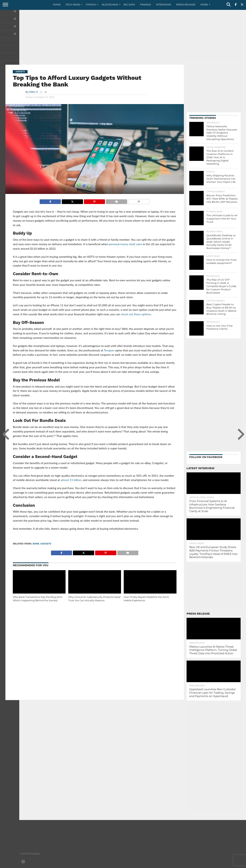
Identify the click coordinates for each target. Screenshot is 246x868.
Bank (36, 544)
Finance (146, 4)
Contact (197, 865)
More (204, 4)
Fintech (91, 4)
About (185, 865)
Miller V (33, 92)
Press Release (186, 4)
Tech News (73, 4)
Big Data (129, 4)
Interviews (164, 4)
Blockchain (110, 4)
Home (57, 4)
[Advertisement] (123, 37)
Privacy (210, 865)
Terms (222, 865)
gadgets (46, 544)
